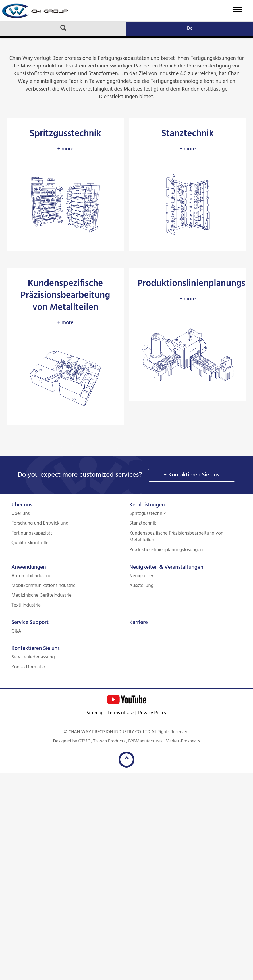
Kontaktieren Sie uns (194, 475)
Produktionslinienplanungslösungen (166, 550)
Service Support (30, 623)
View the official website (59, 854)
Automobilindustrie (31, 576)
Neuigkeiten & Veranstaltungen (166, 567)
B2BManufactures (145, 741)
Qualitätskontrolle (30, 543)
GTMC (84, 741)
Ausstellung (141, 586)
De (190, 28)
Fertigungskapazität (32, 533)
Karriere (139, 623)
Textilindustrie (26, 605)
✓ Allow (10, 793)
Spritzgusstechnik (148, 514)
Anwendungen (29, 567)
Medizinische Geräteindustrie (42, 595)
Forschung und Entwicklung (40, 523)
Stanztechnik (143, 523)
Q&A (16, 631)
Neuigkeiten (142, 576)
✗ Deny (9, 800)
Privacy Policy (152, 713)
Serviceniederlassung (33, 657)
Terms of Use (121, 713)
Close (6, 777)
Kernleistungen (147, 505)
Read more (14, 854)
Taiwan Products (109, 741)
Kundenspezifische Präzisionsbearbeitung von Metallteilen (176, 537)
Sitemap (95, 713)
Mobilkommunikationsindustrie (43, 586)
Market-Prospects (183, 741)
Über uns (22, 505)
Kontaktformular (28, 667)
